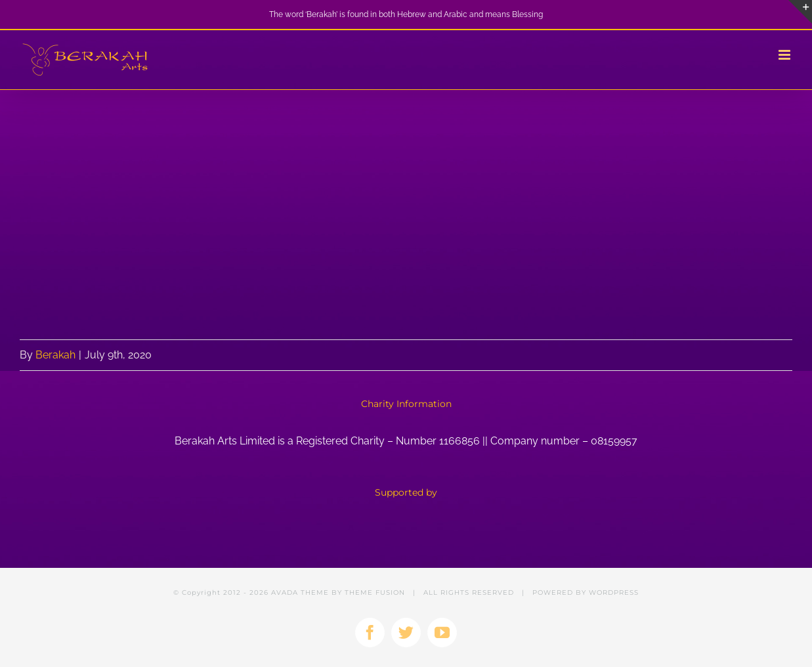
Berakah (55, 355)
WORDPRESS (614, 592)
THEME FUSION (375, 592)
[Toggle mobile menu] (785, 55)
